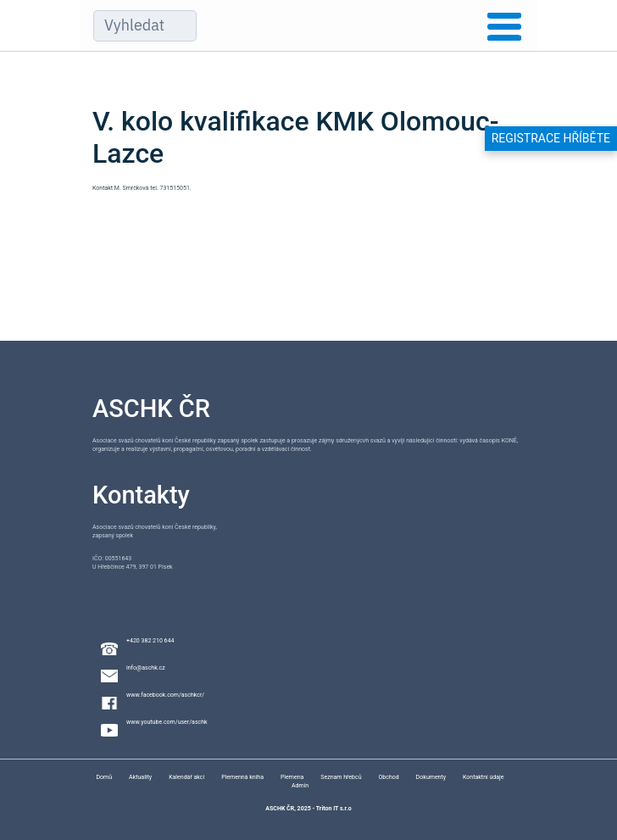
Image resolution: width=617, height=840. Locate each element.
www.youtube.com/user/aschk (167, 722)
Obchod (389, 777)
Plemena (292, 777)
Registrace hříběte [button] (551, 138)
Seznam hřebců (341, 777)
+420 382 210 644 (150, 641)
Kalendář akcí (186, 777)
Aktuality (140, 777)
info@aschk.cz (146, 668)
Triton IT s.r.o (334, 809)
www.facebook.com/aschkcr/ (165, 695)
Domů (105, 777)
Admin (300, 786)
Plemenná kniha (242, 777)
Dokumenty (431, 777)
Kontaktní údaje (483, 777)
